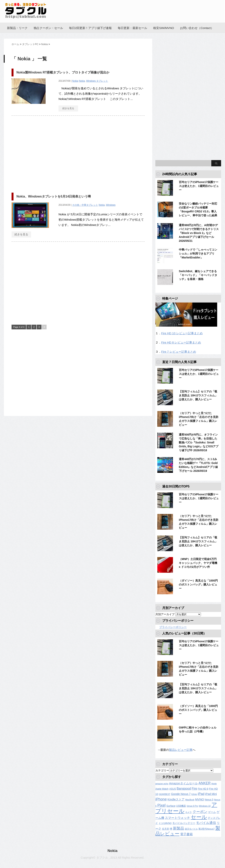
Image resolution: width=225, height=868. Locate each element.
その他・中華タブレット (85, 205)
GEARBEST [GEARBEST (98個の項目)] (165, 794)
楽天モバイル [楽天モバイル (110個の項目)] (191, 829)
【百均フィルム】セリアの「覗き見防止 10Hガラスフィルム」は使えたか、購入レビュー (198, 395)
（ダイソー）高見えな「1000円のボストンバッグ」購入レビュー (198, 584)
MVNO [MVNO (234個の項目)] (199, 799)
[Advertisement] (44, 152)
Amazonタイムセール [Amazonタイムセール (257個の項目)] (183, 783)
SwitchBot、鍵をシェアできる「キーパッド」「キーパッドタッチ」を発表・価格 (198, 275)
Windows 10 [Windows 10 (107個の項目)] (205, 806)
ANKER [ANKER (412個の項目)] (205, 783)
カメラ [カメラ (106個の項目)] (189, 812)
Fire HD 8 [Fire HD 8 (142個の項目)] (203, 789)
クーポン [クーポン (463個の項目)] (200, 812)
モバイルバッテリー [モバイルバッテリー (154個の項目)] (184, 823)
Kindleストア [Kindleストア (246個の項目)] (176, 799)
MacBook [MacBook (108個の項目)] (190, 800)
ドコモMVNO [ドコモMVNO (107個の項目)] (165, 823)
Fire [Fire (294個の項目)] (194, 788)
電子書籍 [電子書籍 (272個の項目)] (186, 834)
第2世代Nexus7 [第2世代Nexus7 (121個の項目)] (206, 829)
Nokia (75, 81)
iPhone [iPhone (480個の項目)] (161, 799)
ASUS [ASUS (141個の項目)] (173, 789)
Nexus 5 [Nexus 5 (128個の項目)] (209, 800)
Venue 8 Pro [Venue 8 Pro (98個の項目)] (192, 806)
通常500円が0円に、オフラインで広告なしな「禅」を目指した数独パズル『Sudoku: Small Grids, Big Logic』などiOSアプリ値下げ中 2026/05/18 (199, 442)
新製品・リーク (17, 28)
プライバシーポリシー (173, 627)
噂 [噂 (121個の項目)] (171, 829)
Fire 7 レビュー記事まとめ (179, 352)
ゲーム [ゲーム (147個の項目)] (212, 812)
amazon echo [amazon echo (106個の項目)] (162, 784)
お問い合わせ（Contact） (197, 28)
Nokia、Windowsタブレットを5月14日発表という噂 (54, 196)
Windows (111, 205)
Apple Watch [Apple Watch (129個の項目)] (162, 789)
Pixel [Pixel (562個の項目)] (161, 805)
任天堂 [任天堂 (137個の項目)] (166, 829)
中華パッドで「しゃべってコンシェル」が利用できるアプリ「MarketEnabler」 (198, 254)
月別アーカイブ (165, 614)
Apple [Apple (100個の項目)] (214, 784)
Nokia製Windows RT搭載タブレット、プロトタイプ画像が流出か (63, 72)
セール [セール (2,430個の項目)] (199, 817)
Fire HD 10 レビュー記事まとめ (182, 333)
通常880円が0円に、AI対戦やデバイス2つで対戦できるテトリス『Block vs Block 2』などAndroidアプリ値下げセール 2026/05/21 (199, 233)
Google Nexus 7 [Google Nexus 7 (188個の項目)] (181, 794)
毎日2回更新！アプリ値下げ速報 (90, 28)
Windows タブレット (97, 81)
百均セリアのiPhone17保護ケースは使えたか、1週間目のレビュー (199, 186)
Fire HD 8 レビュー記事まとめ (181, 342)
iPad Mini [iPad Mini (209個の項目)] (211, 794)
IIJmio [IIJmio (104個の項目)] (194, 794)
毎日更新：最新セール (132, 28)
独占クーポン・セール (48, 28)
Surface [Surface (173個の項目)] (171, 806)
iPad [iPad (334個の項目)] (201, 794)
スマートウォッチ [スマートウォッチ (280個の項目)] (177, 818)
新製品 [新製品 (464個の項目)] (179, 828)
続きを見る (68, 108)
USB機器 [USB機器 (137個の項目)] (181, 806)
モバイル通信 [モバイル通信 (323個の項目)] (206, 823)
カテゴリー (162, 770)
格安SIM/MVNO (164, 28)
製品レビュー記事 (181, 750)
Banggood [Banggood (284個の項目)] (184, 789)
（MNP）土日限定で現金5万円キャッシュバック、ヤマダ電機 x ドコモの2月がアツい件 (198, 563)
